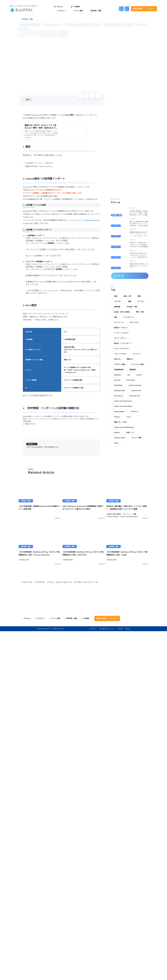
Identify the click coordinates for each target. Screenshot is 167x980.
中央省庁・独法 (132, 510)
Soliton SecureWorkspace (125, 630)
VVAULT (117, 620)
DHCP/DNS (118, 588)
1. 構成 (30, 106)
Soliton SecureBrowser (124, 604)
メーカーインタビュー (122, 536)
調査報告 (133, 572)
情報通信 (117, 510)
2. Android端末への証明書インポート (40, 109)
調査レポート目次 (120, 625)
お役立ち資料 (137, 9)
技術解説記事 (119, 572)
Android (117, 583)
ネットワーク (119, 525)
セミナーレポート (120, 541)
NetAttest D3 (137, 593)
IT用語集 (86, 965)
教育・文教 (140, 515)
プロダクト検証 (120, 567)
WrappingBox (119, 614)
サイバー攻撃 (136, 641)
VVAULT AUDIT (120, 641)
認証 (116, 520)
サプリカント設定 (137, 567)
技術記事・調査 (27, 19)
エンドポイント (129, 520)
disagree (125, 977)
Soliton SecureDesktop (124, 609)
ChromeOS (131, 583)
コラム (129, 620)
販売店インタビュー (121, 530)
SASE (116, 646)
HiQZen (117, 635)
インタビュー (41, 965)
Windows (118, 578)
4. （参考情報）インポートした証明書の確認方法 (44, 114)
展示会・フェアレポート (123, 546)
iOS (129, 578)
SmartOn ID (119, 599)
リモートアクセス (120, 557)
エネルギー (118, 504)
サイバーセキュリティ (122, 551)
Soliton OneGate (135, 588)
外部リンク (130, 635)
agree (138, 977)
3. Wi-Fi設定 (32, 111)
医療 (139, 499)
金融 (116, 499)
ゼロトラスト (134, 525)
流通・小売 (127, 499)
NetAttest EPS (120, 593)
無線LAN (130, 562)
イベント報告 (56, 965)
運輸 (130, 504)
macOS (139, 578)
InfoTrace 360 (135, 599)
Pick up (27, 965)
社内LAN (117, 562)
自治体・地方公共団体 (122, 515)
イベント (151, 9)
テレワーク (137, 557)
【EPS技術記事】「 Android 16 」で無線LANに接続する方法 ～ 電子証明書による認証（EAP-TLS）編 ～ (66, 929)
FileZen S (135, 614)
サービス (141, 504)
